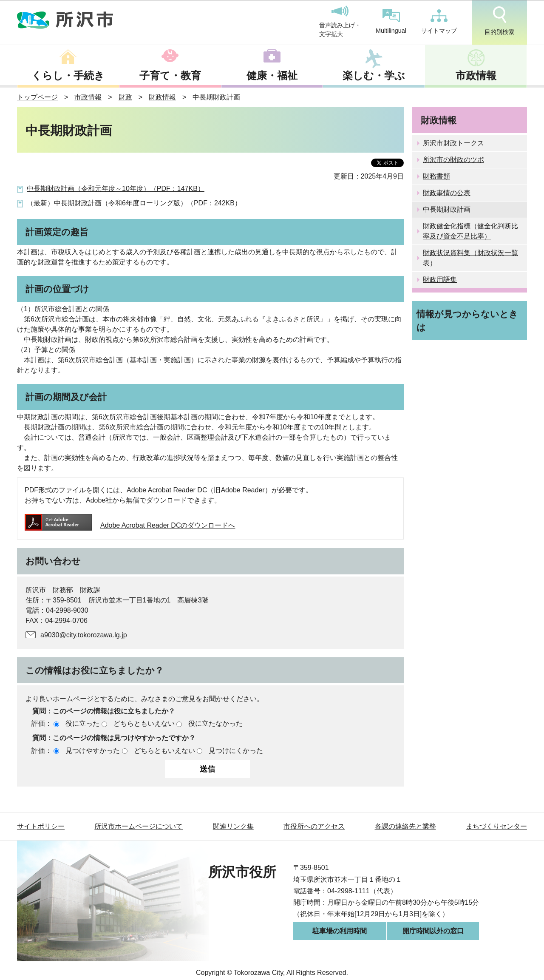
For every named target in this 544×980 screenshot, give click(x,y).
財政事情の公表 (447, 193)
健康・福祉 (272, 75)
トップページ (37, 97)
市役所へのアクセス (314, 826)
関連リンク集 (233, 826)
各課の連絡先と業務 (405, 826)
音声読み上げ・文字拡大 (340, 22)
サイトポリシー (41, 826)
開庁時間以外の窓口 (433, 931)
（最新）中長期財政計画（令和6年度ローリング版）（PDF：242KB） (134, 203)
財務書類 (436, 176)
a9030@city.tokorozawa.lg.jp (84, 635)
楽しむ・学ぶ (374, 75)
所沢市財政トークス (453, 143)
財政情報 (162, 97)
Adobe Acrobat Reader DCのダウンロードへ (130, 525)
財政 (125, 97)
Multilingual (391, 21)
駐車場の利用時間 (340, 931)
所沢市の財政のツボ (453, 160)
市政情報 (476, 75)
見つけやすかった (93, 751)
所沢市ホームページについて (139, 826)
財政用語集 (440, 280)
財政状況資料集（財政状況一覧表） (470, 258)
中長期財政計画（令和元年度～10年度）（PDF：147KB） (116, 189)
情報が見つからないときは (467, 321)
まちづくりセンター (496, 826)
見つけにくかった (236, 751)
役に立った (82, 723)
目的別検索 (499, 21)
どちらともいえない (144, 723)
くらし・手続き (68, 75)
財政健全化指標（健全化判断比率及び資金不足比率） (470, 231)
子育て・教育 (170, 75)
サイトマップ (439, 22)
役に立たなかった (215, 723)
